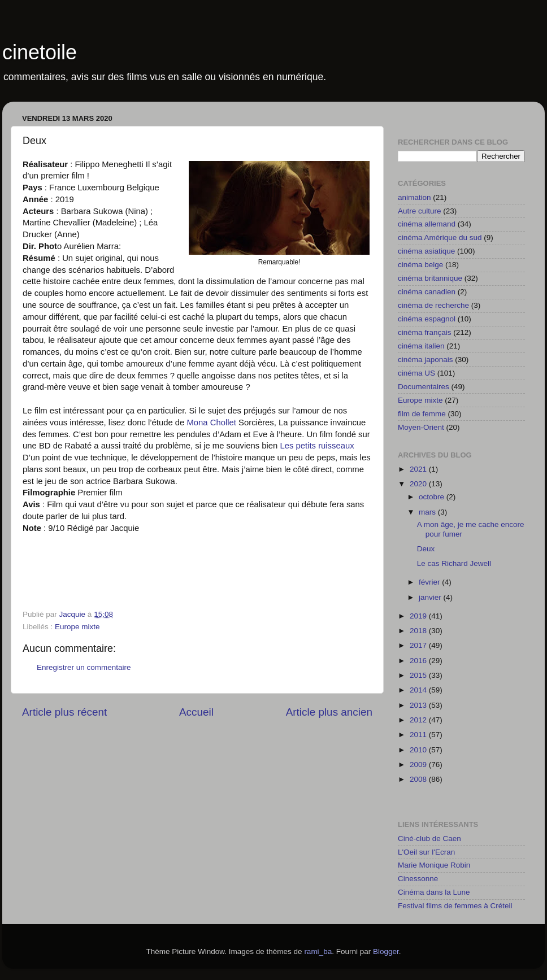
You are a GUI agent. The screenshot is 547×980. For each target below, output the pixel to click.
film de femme (422, 414)
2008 (419, 779)
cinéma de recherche (433, 305)
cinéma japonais (426, 360)
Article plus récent (64, 712)
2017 (419, 645)
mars (428, 512)
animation (414, 197)
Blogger (386, 951)
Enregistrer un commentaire (84, 667)
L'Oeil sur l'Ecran (426, 852)
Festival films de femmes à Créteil (455, 906)
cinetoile (40, 52)
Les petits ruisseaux (317, 446)
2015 (419, 675)
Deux (426, 549)
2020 (419, 484)
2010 (419, 750)
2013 (419, 705)
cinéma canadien (427, 292)
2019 (419, 616)
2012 (419, 720)
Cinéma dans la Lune (434, 892)
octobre (433, 497)
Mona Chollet (212, 423)
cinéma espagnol (427, 319)
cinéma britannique (430, 278)
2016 (419, 661)
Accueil (196, 712)
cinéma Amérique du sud (440, 238)
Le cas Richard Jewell (454, 563)
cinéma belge (420, 265)
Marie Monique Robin (434, 865)
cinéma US (416, 373)
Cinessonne (418, 879)
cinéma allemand (427, 224)
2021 (419, 469)
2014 (419, 690)
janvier (431, 597)
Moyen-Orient (421, 427)
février (430, 582)
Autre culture (420, 211)
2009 (419, 765)
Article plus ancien (329, 712)
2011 (419, 735)
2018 (419, 631)
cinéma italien (421, 346)
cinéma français (425, 332)
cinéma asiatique (426, 251)
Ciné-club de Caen (429, 839)
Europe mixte (77, 627)
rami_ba (318, 951)
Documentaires (424, 387)
